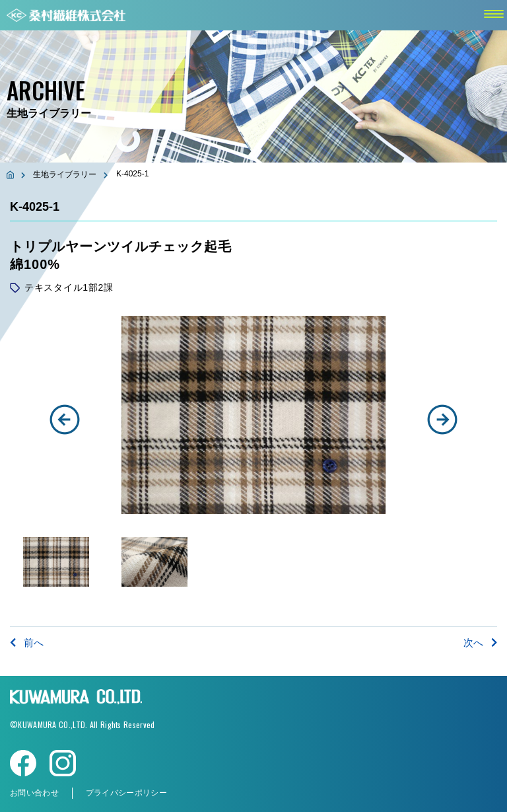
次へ (480, 643)
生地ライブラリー (65, 174)
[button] (65, 420)
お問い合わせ (34, 793)
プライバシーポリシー (126, 793)
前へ (27, 643)
